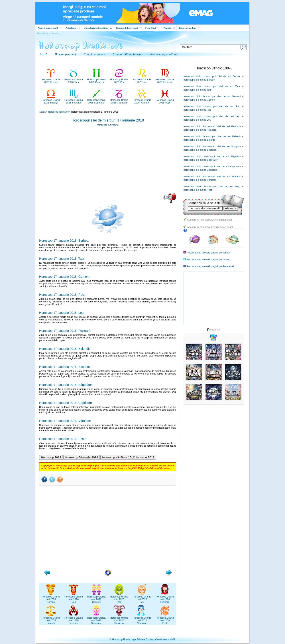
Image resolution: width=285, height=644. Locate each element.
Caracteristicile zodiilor (98, 28)
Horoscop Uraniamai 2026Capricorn (119, 619)
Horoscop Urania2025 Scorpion (74, 100)
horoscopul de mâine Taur (197, 90)
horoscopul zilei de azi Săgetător (222, 156)
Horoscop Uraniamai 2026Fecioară (165, 598)
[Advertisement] (108, 161)
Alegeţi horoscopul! (50, 28)
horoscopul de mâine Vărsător (200, 180)
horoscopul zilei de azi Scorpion (222, 146)
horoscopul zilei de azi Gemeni (222, 96)
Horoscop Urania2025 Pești (165, 100)
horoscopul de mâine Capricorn (201, 170)
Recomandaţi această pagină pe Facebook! (210, 266)
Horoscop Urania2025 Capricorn (119, 100)
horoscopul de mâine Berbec (199, 80)
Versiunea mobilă (166, 639)
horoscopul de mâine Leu (197, 120)
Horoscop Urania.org (49, 32)
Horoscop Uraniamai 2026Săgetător (97, 619)
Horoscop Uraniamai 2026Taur (74, 598)
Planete (169, 28)
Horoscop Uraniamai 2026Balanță (51, 619)
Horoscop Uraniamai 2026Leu (142, 598)
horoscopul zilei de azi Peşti (222, 186)
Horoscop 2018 (51, 457)
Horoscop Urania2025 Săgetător (97, 100)
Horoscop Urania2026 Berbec (51, 79)
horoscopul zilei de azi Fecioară (222, 126)
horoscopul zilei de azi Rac (222, 106)
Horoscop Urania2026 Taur (74, 79)
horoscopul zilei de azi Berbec (222, 76)
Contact (150, 639)
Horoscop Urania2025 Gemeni (97, 79)
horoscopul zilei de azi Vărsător (222, 176)
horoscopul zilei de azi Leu (222, 116)
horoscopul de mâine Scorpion (200, 150)
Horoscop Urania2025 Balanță (51, 100)
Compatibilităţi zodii (129, 28)
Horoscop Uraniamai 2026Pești (165, 619)
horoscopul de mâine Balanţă (199, 140)
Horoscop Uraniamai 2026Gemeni (97, 598)
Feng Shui (153, 28)
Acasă (42, 112)
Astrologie (73, 28)
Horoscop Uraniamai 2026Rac (119, 598)
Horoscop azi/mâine (58, 112)
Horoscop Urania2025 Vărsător (142, 100)
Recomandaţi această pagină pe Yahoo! (208, 253)
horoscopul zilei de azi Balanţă (222, 136)
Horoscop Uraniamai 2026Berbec (51, 598)
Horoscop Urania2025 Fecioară (165, 79)
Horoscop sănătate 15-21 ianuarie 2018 (128, 457)
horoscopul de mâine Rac (197, 110)
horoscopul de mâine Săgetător (201, 160)
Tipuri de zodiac (189, 28)
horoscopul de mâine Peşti (198, 190)
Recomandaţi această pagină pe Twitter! (208, 259)
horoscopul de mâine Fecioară (200, 130)
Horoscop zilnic (192, 76)
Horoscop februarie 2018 (82, 457)
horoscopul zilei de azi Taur (222, 86)
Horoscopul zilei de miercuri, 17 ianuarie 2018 (108, 120)
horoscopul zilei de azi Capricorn (222, 166)
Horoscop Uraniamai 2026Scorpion (74, 619)
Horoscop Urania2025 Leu (142, 79)
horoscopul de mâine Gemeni (199, 100)
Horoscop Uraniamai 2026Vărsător (142, 619)
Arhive (140, 639)
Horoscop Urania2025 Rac (119, 79)
